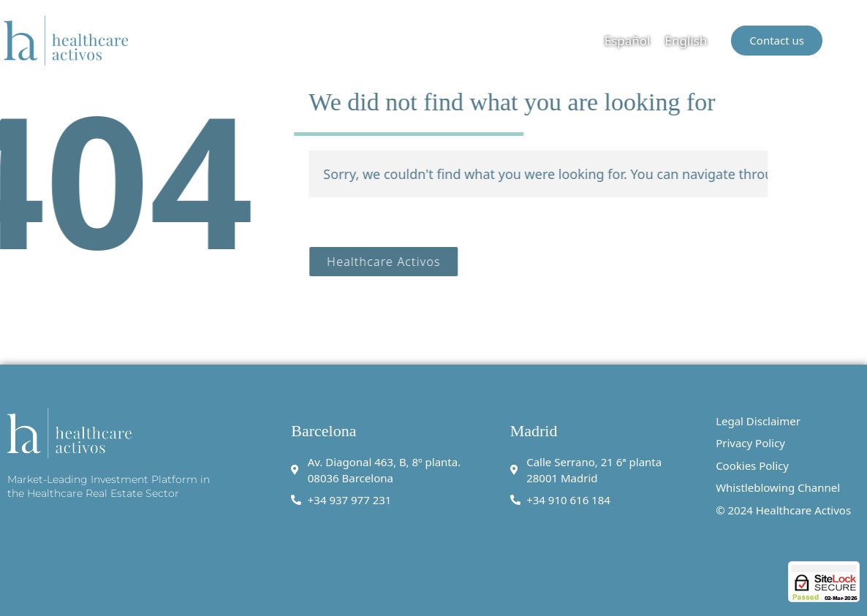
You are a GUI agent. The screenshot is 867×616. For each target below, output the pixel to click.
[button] (854, 40)
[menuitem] (628, 40)
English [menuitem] (686, 41)
